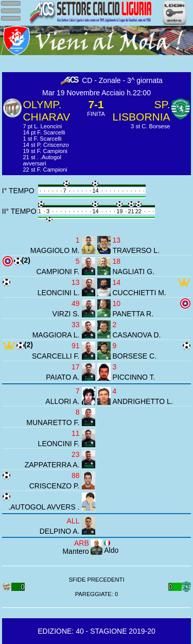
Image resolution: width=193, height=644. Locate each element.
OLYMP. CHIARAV (46, 111)
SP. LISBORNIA (142, 111)
